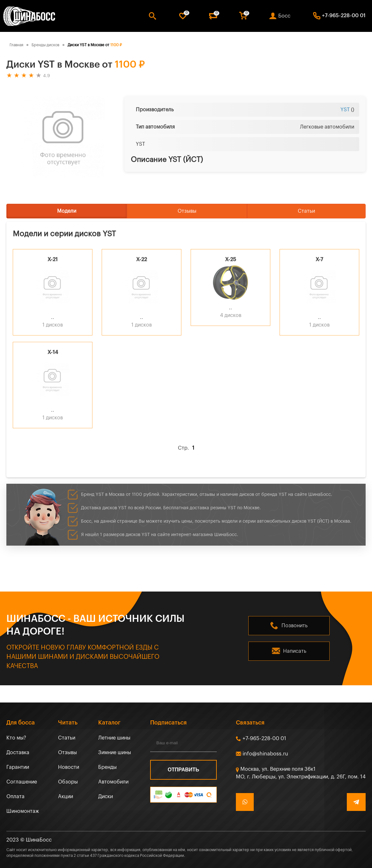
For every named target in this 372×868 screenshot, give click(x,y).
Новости (69, 767)
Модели (67, 211)
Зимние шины (115, 753)
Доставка (18, 753)
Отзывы (187, 211)
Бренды (107, 767)
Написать (295, 651)
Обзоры (68, 782)
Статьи (306, 211)
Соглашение (22, 782)
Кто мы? (16, 738)
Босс (284, 16)
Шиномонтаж (23, 811)
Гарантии (18, 767)
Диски (106, 797)
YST (345, 110)
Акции (66, 797)
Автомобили (113, 782)
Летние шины (114, 738)
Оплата (15, 797)
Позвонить (295, 626)
